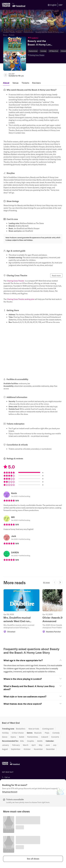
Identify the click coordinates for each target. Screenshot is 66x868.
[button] (40, 38)
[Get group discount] (10, 792)
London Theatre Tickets (12, 32)
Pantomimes (28, 32)
